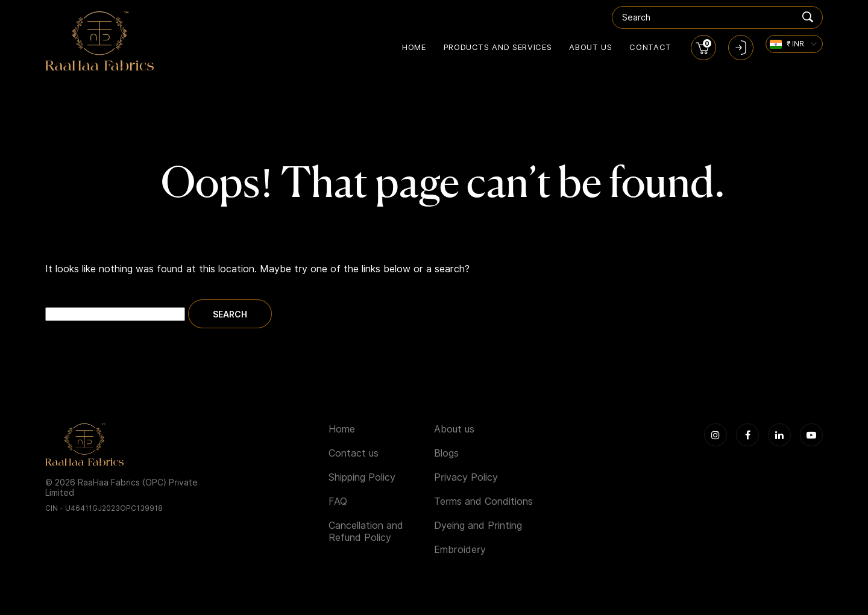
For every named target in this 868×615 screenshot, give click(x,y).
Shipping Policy (362, 477)
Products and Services (498, 47)
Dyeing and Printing (478, 526)
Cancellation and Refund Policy (366, 532)
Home (414, 47)
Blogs (446, 453)
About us (590, 47)
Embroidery (460, 550)
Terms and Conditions (483, 501)
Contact (650, 47)
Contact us (354, 453)
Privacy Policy (466, 477)
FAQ (338, 501)
